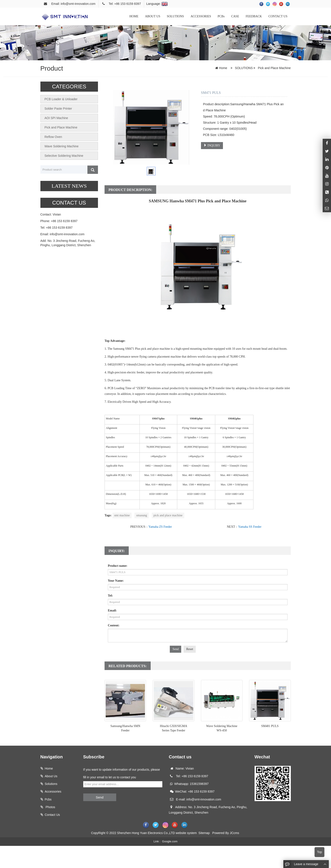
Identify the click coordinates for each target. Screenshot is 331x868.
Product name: (118, 566)
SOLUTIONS (175, 16)
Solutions (51, 784)
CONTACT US (278, 16)
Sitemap (204, 833)
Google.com (170, 841)
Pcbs (48, 799)
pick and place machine (168, 515)
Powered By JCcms (226, 833)
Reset (190, 649)
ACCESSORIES (201, 16)
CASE (235, 16)
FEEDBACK (254, 16)
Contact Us (52, 815)
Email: (112, 610)
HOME (134, 16)
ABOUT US (153, 16)
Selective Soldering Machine (64, 156)
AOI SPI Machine (56, 118)
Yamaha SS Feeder (250, 527)
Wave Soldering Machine (62, 146)
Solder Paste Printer (58, 109)
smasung (142, 515)
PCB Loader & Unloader (61, 99)
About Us (51, 776)
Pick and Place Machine (274, 68)
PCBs (221, 16)
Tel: (110, 596)
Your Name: (116, 581)
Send (175, 649)
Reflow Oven (53, 137)
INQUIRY (212, 145)
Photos (50, 807)
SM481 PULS (270, 726)
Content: (114, 625)
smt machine (122, 515)
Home (223, 68)
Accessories (53, 791)
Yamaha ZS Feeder (160, 527)
